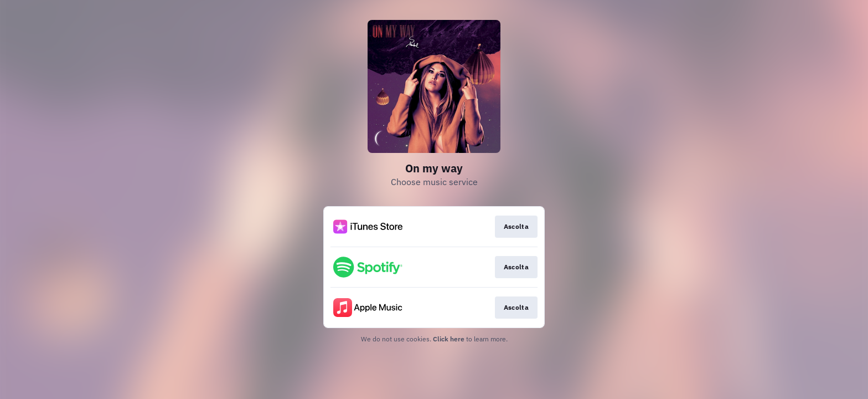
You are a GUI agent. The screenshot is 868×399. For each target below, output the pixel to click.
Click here (449, 339)
